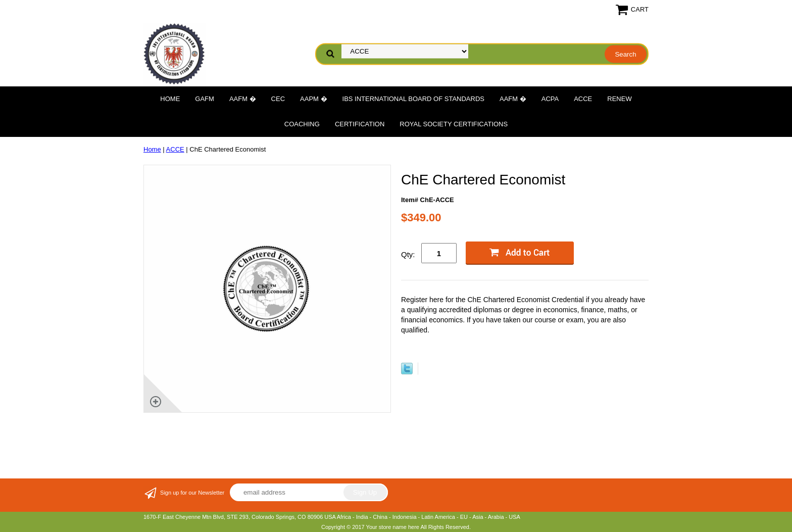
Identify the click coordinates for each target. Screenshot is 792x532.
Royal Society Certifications (454, 124)
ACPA (550, 99)
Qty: (408, 254)
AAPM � (313, 99)
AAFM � (243, 99)
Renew (619, 99)
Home (170, 99)
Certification (360, 124)
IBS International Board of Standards (413, 99)
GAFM (205, 99)
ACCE (583, 99)
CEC (278, 99)
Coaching (302, 124)
